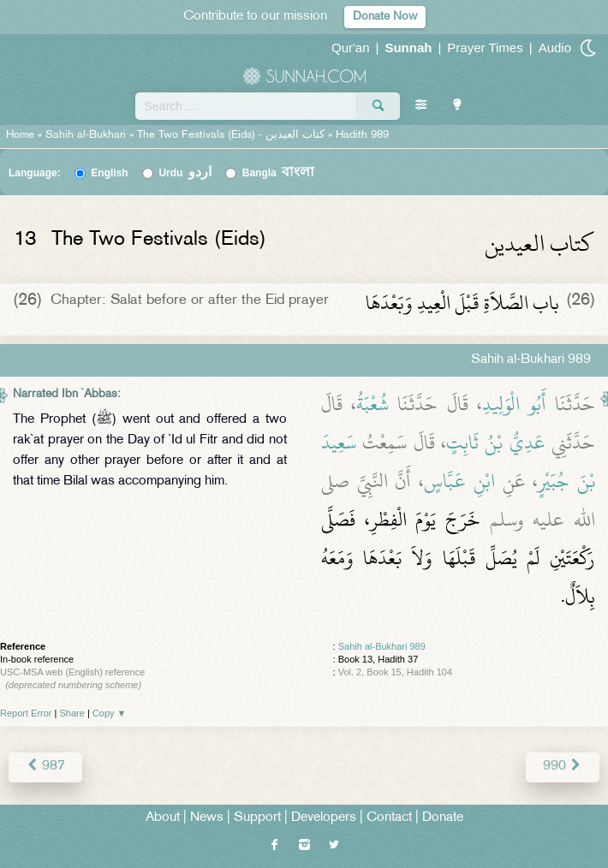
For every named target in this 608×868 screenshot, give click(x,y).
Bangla (279, 173)
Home (20, 135)
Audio (555, 48)
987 (45, 767)
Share (72, 713)
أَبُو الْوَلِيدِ (514, 404)
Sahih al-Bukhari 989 (382, 646)
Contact (389, 818)
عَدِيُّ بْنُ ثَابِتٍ (496, 443)
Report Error (26, 713)
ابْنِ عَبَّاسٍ (459, 481)
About (163, 818)
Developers (324, 818)
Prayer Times (485, 48)
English (109, 173)
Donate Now (385, 17)
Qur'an (351, 48)
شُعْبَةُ (373, 404)
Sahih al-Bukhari (86, 135)
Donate (443, 818)
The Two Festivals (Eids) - (232, 135)
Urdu (185, 173)
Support (257, 818)
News (207, 818)
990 (563, 767)
